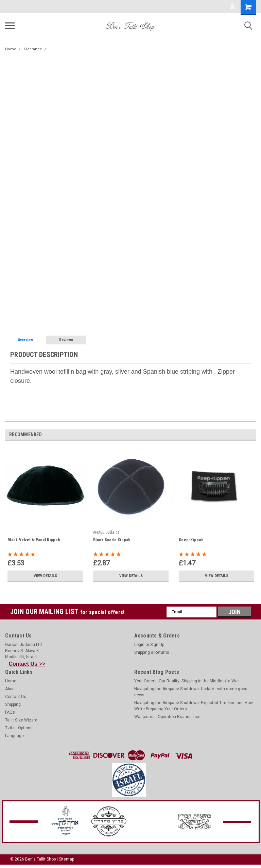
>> (27, 664)
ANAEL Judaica (106, 532)
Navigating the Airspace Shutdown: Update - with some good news (191, 692)
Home (11, 49)
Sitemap (66, 859)
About (11, 689)
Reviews (66, 340)
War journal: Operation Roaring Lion (167, 717)
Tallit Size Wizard (21, 720)
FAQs (10, 712)
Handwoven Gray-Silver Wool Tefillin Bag (85, 49)
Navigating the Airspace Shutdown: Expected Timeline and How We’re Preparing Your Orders (194, 706)
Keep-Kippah (191, 540)
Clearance (33, 49)
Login (139, 645)
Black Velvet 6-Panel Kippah (34, 540)
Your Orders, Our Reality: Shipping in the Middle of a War (187, 681)
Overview (25, 340)
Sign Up (157, 645)
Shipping (13, 704)
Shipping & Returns (152, 652)
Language (14, 736)
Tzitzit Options (19, 728)
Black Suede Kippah (112, 540)
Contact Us (16, 697)
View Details (45, 576)
